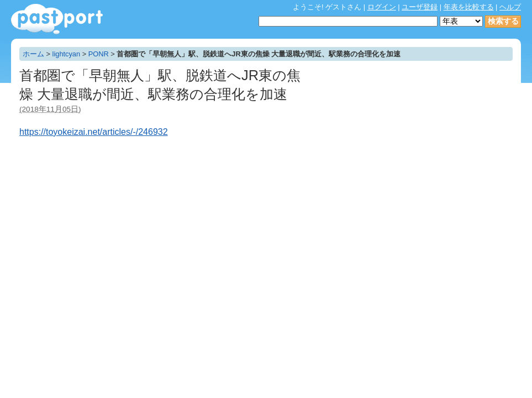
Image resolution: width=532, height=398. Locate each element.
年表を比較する (469, 7)
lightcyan (67, 54)
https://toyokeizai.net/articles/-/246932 (94, 132)
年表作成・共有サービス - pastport (57, 19)
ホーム (33, 54)
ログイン (382, 7)
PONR (99, 54)
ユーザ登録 (420, 7)
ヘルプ (510, 7)
